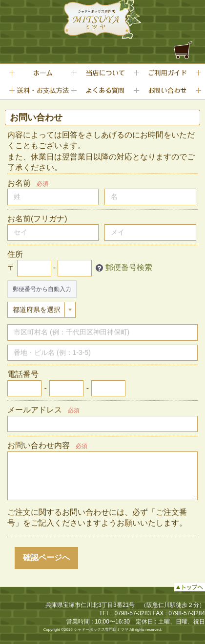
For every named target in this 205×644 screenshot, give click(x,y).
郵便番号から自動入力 (42, 289)
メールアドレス (35, 410)
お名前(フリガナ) (37, 219)
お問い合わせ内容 (39, 445)
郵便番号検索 (129, 267)
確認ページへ (46, 557)
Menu (183, 5)
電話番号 (23, 374)
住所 (15, 254)
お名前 (19, 183)
